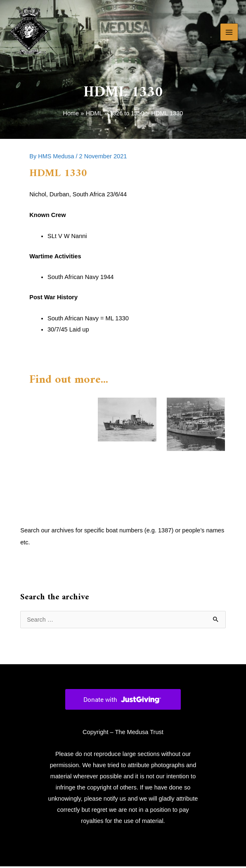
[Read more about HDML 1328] (196, 425)
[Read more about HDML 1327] (127, 421)
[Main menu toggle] (229, 33)
